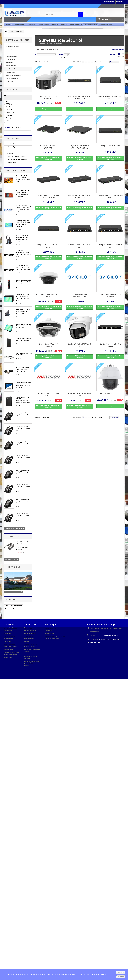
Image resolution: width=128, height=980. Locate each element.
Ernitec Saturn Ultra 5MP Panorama (49, 345)
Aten (9, 110)
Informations (13, 138)
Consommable (31, 25)
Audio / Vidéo (10, 82)
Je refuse (121, 977)
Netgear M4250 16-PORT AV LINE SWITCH (79, 196)
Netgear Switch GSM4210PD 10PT (110, 246)
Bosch (9, 118)
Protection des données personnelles (18, 159)
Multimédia (64, 25)
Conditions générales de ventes (17, 150)
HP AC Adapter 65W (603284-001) (23, 543)
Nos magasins (12, 162)
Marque (8, 25)
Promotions (12, 536)
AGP (9, 107)
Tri (35, 55)
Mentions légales (12, 147)
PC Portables (10, 53)
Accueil (27, 641)
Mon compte (51, 625)
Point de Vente (10, 72)
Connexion (120, 2)
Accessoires (55, 25)
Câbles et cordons (43, 25)
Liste (123, 55)
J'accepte (121, 972)
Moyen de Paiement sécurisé (16, 156)
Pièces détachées (19, 25)
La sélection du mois (106, 25)
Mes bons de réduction (52, 639)
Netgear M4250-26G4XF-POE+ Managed (110, 97)
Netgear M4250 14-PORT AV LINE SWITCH (79, 97)
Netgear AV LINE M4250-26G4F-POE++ (49, 147)
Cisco (9, 121)
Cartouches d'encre (11, 609)
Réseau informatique (76, 25)
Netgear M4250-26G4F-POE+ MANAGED (49, 246)
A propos (10, 153)
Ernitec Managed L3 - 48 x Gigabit (110, 345)
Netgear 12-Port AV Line (110, 146)
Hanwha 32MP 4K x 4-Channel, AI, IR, (49, 296)
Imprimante (9, 63)
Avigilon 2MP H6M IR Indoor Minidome (110, 296)
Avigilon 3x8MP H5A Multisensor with (79, 296)
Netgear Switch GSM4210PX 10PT (79, 246)
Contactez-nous (109, 2)
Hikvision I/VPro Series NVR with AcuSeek (49, 395)
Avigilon (10, 112)
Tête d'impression (16, 606)
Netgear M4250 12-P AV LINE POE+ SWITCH (48, 196)
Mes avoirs (48, 631)
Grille (119, 55)
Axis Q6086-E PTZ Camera (110, 394)
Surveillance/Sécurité (91, 25)
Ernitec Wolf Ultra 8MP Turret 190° (79, 345)
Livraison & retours (13, 144)
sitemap (27, 666)
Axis (9, 115)
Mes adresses (49, 633)
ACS (9, 104)
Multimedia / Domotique (13, 75)
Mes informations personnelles (55, 636)
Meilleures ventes (30, 633)
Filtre (6, 606)
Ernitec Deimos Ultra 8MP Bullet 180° (49, 97)
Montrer (61, 55)
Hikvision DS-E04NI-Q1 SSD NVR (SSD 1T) (79, 395)
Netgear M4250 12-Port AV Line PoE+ (110, 196)
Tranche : (7, 128)
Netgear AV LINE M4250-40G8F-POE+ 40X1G (80, 147)
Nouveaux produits (16, 170)
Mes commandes (50, 628)
